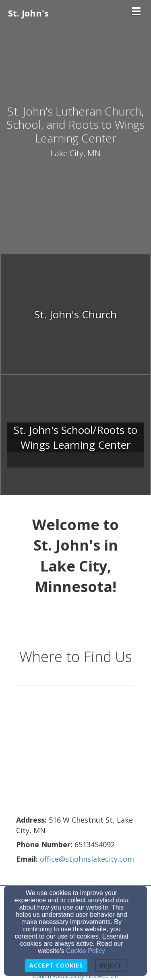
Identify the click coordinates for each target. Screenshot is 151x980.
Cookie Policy (86, 951)
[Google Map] (75, 755)
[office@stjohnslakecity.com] (87, 859)
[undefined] (75, 315)
